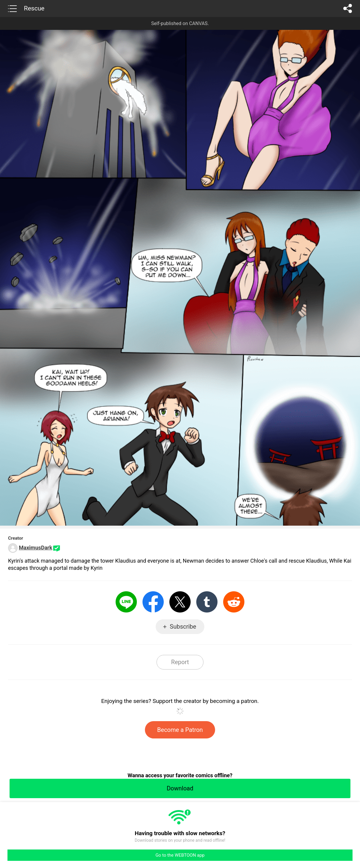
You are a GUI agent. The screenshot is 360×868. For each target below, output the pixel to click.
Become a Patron (180, 730)
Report (180, 662)
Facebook (153, 602)
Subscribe (183, 627)
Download (180, 788)
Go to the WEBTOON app (180, 855)
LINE (126, 602)
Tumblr (207, 602)
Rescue (34, 8)
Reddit (234, 602)
